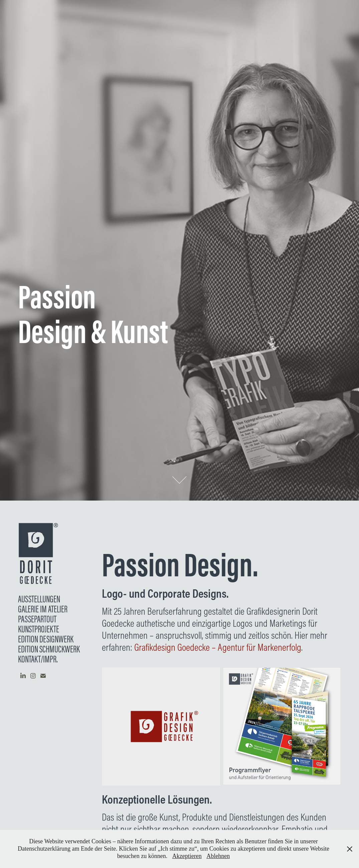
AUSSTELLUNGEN (39, 599)
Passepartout (37, 619)
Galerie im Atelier (43, 609)
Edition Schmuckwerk (49, 649)
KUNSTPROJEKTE (39, 629)
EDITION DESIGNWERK (46, 639)
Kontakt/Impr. (38, 659)
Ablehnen (218, 856)
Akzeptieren (187, 856)
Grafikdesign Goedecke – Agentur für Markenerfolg (218, 647)
